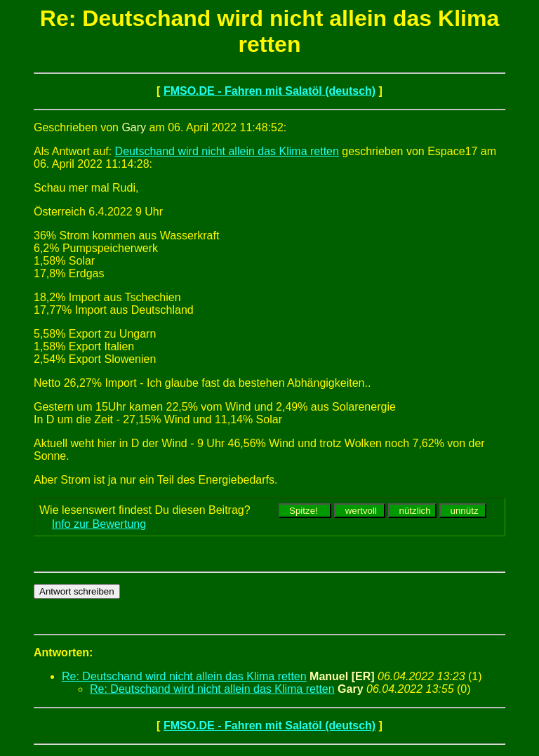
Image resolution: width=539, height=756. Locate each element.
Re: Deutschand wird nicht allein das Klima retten (184, 676)
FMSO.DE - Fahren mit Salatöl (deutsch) (269, 91)
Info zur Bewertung (99, 524)
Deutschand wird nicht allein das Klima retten (227, 151)
